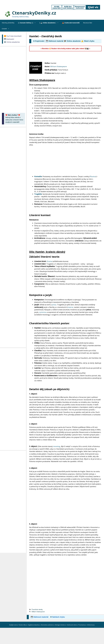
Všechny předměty (8, 23)
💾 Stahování (9, 39)
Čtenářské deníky (37, 609)
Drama (49, 261)
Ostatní (6, 29)
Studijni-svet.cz (14, 625)
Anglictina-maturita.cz (34, 625)
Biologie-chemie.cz (61, 625)
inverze (70, 307)
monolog (57, 446)
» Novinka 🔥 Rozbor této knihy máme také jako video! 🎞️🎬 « (65, 49)
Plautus (93, 176)
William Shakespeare (59, 66)
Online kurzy (91, 625)
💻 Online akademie (12, 42)
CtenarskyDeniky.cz (34, 13)
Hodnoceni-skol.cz (72, 625)
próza (54, 305)
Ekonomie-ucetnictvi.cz (48, 625)
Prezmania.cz (82, 625)
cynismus (43, 312)
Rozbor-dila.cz (23, 625)
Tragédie (38, 194)
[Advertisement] (65, 57)
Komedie (38, 176)
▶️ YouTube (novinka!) (13, 36)
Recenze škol (88, 23)
